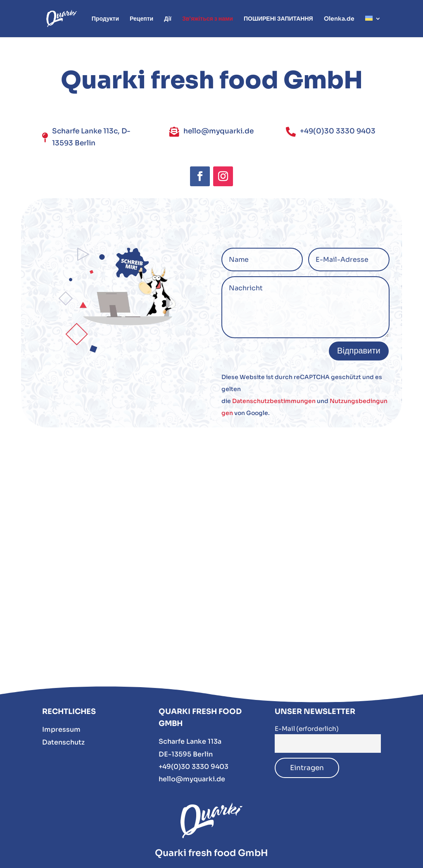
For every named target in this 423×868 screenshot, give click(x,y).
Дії (168, 19)
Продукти (105, 19)
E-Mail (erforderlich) (307, 729)
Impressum (61, 729)
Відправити (359, 351)
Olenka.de (339, 19)
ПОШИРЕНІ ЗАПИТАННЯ (278, 19)
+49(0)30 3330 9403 (194, 767)
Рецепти (141, 19)
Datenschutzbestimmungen (274, 401)
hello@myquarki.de (192, 779)
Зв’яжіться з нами (208, 19)
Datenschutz (63, 742)
